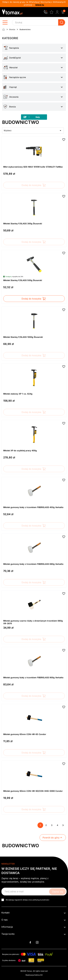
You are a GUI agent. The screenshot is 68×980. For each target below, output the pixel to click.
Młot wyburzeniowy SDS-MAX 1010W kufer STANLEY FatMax (33, 167)
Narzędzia (14, 48)
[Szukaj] (39, 22)
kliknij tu (40, 5)
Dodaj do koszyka (34, 185)
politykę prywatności (41, 900)
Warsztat (13, 67)
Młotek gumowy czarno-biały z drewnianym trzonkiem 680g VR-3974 (33, 622)
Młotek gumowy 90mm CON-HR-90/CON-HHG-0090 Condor (33, 791)
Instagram (37, 942)
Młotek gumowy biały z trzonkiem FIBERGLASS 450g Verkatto (33, 507)
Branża (12, 107)
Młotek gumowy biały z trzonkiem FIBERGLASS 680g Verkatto (33, 564)
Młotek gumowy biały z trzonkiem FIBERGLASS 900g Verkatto (33, 677)
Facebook (30, 942)
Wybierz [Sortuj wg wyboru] (33, 131)
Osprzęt (13, 87)
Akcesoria (14, 97)
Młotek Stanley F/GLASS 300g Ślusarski (23, 224)
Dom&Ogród (15, 58)
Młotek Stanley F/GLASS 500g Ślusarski (23, 280)
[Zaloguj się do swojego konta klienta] (57, 12)
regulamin (18, 900)
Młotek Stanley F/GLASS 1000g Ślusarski (23, 337)
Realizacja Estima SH (34, 975)
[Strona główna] (4, 29)
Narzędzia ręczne (18, 77)
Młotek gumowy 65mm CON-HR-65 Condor (25, 734)
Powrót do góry (53, 838)
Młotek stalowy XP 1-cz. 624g (18, 394)
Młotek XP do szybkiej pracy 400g (20, 450)
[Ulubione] (52, 12)
